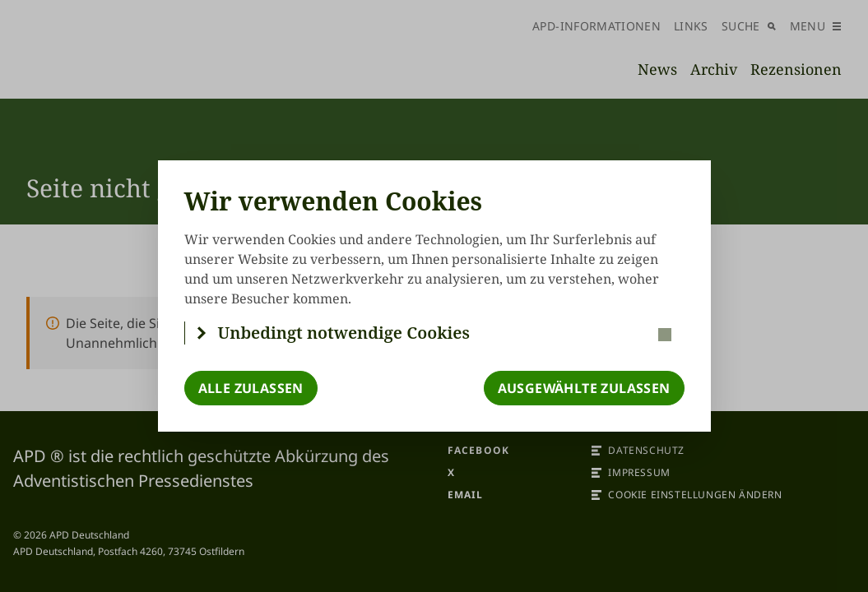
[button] (435, 333)
